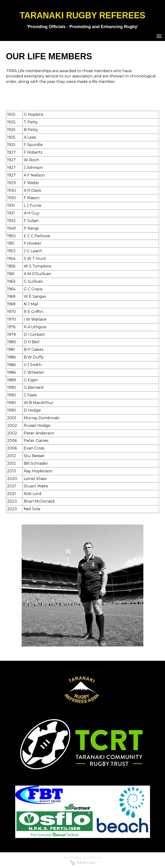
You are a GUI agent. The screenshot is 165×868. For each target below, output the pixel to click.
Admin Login (83, 863)
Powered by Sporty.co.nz (82, 858)
